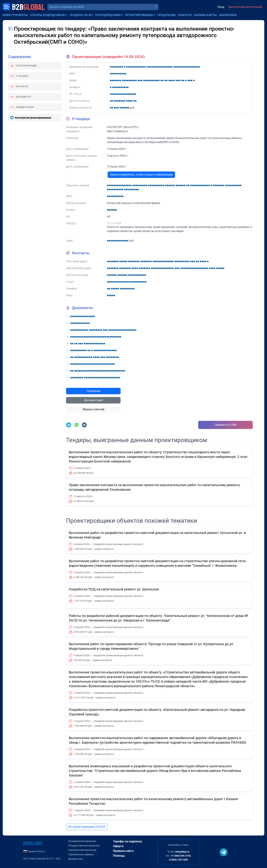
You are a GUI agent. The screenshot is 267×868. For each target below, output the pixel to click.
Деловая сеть (76, 859)
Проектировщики (139, 15)
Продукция (167, 15)
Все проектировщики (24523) (87, 827)
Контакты (22, 86)
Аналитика (228, 15)
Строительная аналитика (82, 850)
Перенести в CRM (226, 425)
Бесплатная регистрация (245, 7)
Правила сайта (123, 851)
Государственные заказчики (84, 846)
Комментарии (25, 107)
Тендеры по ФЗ (81, 15)
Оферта (118, 846)
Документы (23, 97)
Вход (221, 7)
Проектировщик (26, 66)
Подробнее (93, 391)
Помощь (119, 856)
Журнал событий (93, 409)
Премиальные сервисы (81, 854)
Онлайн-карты (205, 15)
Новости (185, 15)
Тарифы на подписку (128, 841)
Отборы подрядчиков (48, 15)
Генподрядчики (108, 15)
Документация (93, 400)
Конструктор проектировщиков (33, 118)
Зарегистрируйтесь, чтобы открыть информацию (141, 175)
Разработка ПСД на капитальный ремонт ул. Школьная (114, 589)
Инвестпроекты (15, 15)
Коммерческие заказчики (82, 841)
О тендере (22, 76)
